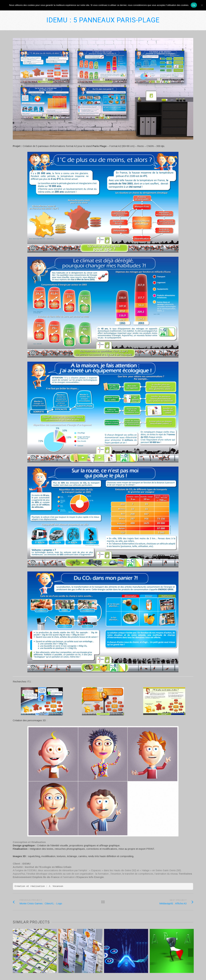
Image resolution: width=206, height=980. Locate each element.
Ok (194, 5)
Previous (15, 953)
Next (191, 953)
